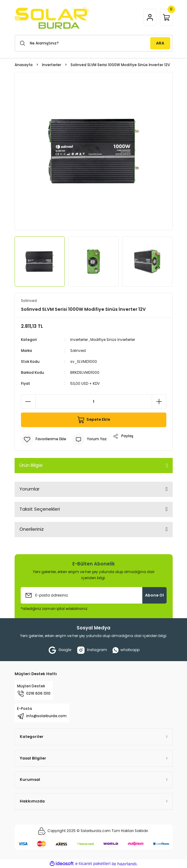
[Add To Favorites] (44, 439)
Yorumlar (29, 489)
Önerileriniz (32, 529)
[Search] (94, 43)
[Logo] (52, 17)
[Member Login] (150, 17)
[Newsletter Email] (94, 595)
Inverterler (79, 340)
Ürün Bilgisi (31, 465)
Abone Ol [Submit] (154, 595)
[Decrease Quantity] (28, 402)
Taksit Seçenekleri (40, 509)
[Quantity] (94, 402)
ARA (160, 43)
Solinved (78, 351)
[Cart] (166, 17)
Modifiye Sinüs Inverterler (113, 340)
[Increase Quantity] (159, 402)
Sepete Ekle (94, 420)
